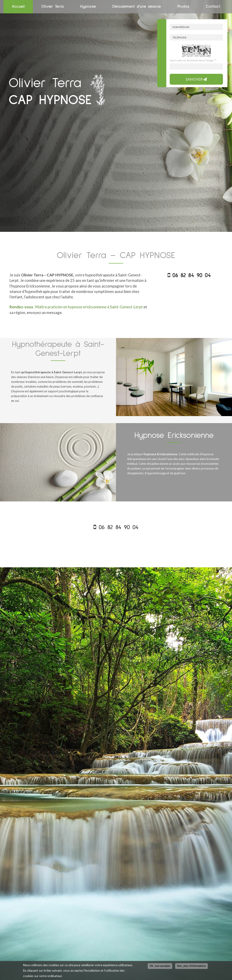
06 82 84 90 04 (192, 275)
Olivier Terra (52, 7)
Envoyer (196, 79)
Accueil (18, 7)
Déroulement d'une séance (137, 7)
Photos (183, 7)
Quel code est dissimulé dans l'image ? (193, 60)
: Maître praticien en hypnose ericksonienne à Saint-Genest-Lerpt (76, 307)
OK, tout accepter (160, 966)
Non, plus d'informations (191, 966)
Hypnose (88, 7)
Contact (213, 7)
